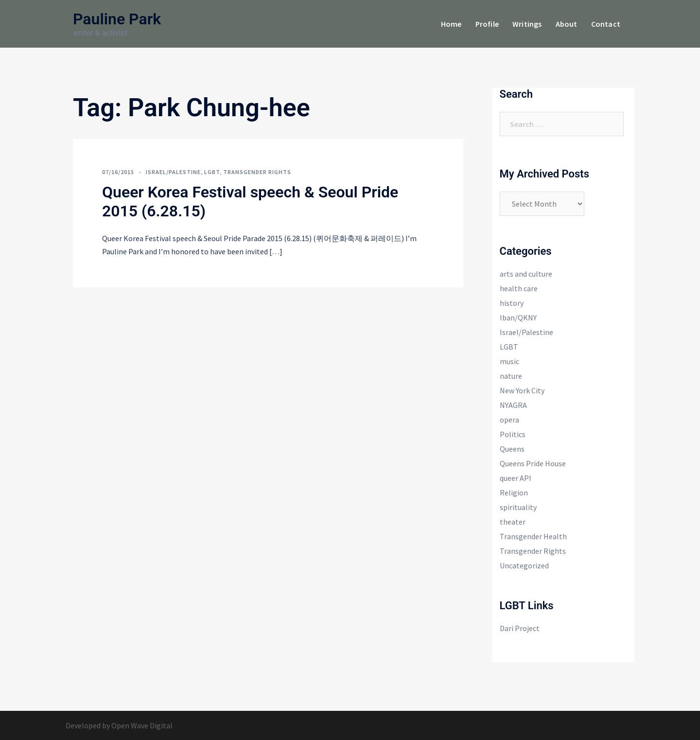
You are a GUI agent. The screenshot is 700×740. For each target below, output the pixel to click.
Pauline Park (117, 19)
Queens (512, 449)
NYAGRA (513, 405)
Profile (487, 24)
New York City (522, 390)
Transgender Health (533, 536)
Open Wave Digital (142, 725)
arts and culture (526, 274)
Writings (527, 24)
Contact (606, 24)
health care (519, 288)
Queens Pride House (533, 463)
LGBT (212, 172)
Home (451, 24)
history (512, 303)
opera (509, 420)
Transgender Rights (257, 172)
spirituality (518, 507)
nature (511, 376)
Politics (513, 434)
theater (513, 522)
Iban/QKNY (518, 317)
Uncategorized (524, 565)
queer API (516, 478)
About (567, 24)
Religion (514, 493)
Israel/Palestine (173, 172)
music (509, 361)
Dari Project (520, 628)
